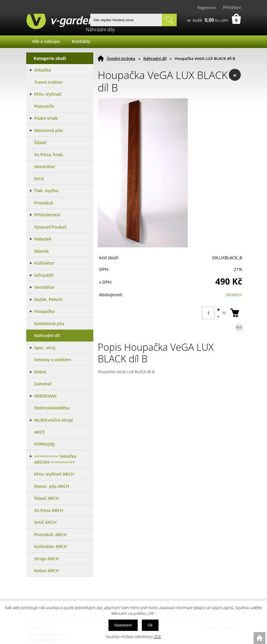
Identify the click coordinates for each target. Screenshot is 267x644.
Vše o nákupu (46, 41)
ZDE (158, 637)
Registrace (207, 7)
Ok (150, 625)
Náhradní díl (155, 58)
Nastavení (123, 625)
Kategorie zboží (50, 58)
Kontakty (81, 41)
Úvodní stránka (121, 58)
